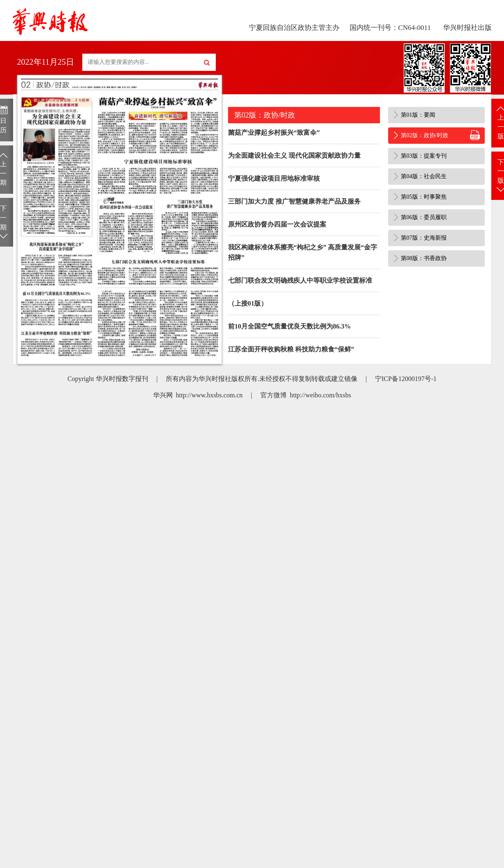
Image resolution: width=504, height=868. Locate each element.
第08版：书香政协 (424, 258)
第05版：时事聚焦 (424, 197)
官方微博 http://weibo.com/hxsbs (306, 395)
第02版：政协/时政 (425, 135)
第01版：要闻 (418, 115)
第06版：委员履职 (424, 217)
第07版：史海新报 (424, 238)
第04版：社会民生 (424, 176)
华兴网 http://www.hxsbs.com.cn (198, 395)
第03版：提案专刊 (424, 156)
